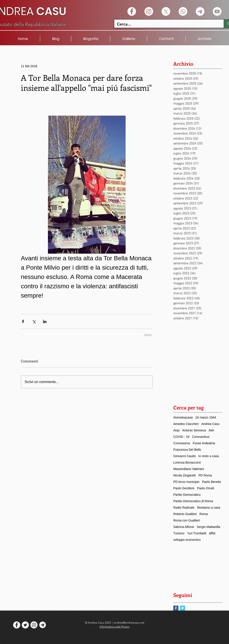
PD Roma (205, 475)
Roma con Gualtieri (187, 520)
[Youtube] (217, 11)
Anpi (176, 430)
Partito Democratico (187, 495)
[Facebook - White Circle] (132, 11)
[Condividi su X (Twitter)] (34, 321)
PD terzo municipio (186, 482)
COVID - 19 (181, 437)
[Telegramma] (200, 11)
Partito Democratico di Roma (193, 501)
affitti (212, 533)
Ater (211, 430)
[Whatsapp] (183, 11)
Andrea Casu (210, 424)
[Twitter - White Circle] (25, 625)
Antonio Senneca (194, 430)
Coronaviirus (201, 437)
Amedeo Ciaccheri (186, 424)
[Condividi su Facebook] (23, 321)
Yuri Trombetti (197, 533)
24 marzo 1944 (206, 417)
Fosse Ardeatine (204, 443)
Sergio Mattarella (208, 527)
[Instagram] (149, 11)
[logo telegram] (43, 625)
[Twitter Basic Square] (183, 608)
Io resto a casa (209, 456)
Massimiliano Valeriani (189, 469)
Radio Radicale (184, 508)
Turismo (179, 533)
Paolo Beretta (212, 482)
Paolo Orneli (206, 488)
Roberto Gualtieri (185, 514)
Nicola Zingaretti (185, 475)
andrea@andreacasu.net (129, 623)
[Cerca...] (166, 24)
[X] (166, 11)
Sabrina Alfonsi (184, 527)
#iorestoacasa (183, 417)
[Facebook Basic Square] (176, 608)
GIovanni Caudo (185, 456)
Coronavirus (182, 443)
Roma (204, 514)
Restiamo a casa (209, 508)
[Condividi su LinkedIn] (45, 321)
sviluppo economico (187, 540)
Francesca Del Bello (187, 450)
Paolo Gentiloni (184, 488)
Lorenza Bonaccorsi (187, 462)
